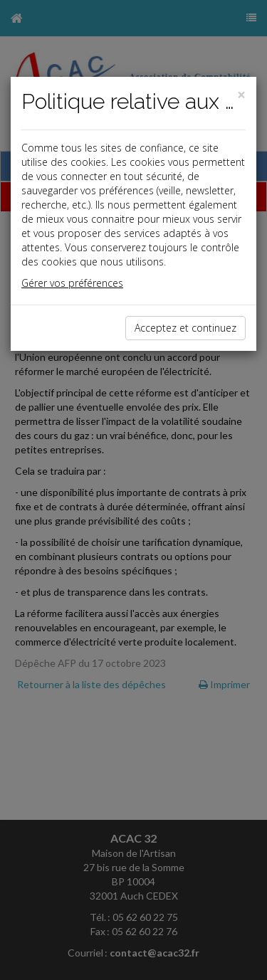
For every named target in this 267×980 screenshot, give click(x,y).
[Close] (241, 95)
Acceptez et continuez (185, 328)
